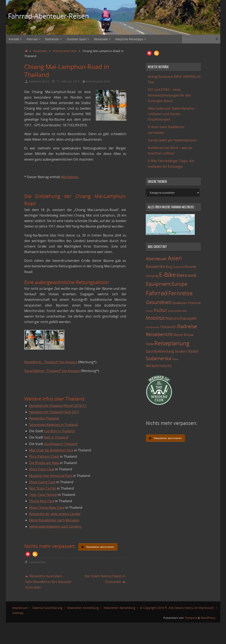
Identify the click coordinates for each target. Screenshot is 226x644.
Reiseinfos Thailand (44, 418)
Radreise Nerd (39, 81)
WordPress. (208, 618)
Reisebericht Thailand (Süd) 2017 (54, 412)
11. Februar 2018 (68, 81)
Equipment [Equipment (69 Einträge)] (158, 284)
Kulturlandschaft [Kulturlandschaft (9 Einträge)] (177, 311)
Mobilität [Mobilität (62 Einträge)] (155, 318)
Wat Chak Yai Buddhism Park (51, 450)
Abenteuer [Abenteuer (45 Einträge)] (156, 258)
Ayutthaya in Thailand (61, 444)
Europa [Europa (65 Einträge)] (179, 284)
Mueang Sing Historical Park (51, 476)
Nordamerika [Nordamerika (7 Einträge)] (153, 327)
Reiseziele (40, 51)
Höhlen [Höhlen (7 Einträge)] (149, 311)
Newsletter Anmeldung (83, 608)
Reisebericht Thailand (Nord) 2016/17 (58, 406)
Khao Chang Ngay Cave (47, 507)
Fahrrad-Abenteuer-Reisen (48, 16)
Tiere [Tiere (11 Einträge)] (175, 359)
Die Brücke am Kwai (44, 463)
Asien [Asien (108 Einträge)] (175, 258)
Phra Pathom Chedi (44, 456)
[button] (28, 554)
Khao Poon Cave (42, 469)
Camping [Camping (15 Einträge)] (152, 276)
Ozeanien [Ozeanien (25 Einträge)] (168, 327)
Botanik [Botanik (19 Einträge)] (190, 267)
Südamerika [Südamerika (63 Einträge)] (159, 358)
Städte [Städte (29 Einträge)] (193, 351)
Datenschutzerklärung (47, 608)
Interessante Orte (65, 51)
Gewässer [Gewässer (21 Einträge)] (180, 303)
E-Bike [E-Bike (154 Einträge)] (167, 275)
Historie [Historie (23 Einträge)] (194, 303)
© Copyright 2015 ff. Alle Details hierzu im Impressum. (177, 608)
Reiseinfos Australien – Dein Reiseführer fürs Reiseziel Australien (48, 582)
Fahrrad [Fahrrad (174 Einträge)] (157, 293)
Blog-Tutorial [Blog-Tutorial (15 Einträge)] (175, 267)
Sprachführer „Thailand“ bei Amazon (52, 371)
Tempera (191, 618)
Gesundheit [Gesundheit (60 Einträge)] (158, 302)
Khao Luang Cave (42, 482)
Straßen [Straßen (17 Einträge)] (181, 351)
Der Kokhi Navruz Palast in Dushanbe (105, 579)
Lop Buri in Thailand (59, 431)
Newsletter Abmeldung (120, 608)
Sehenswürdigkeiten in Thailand (53, 425)
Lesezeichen (38, 562)
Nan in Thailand (56, 437)
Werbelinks (70, 177)
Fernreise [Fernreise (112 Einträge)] (180, 293)
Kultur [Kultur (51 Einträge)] (161, 310)
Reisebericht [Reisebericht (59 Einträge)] (159, 334)
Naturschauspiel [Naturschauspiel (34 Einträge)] (181, 318)
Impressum (20, 608)
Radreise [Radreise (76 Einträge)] (187, 326)
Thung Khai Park (42, 501)
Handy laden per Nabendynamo (172, 140)
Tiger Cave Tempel (43, 495)
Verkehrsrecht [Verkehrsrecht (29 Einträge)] (159, 366)
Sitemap (18, 613)
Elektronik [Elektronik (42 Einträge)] (187, 275)
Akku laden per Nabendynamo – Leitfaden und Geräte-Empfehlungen (172, 114)
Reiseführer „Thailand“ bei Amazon (51, 362)
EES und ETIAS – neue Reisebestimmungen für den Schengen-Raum (169, 95)
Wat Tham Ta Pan (43, 488)
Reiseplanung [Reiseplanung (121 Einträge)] (172, 343)
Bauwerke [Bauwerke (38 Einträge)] (155, 266)
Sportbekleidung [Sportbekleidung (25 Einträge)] (160, 351)
